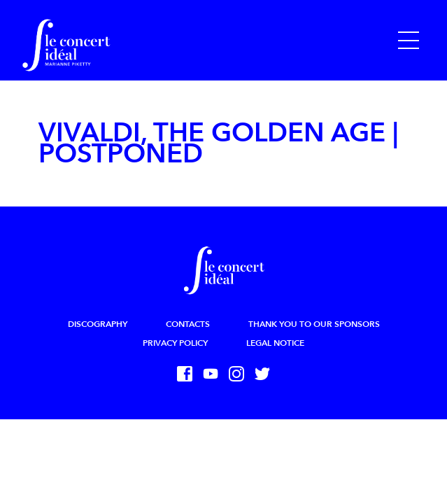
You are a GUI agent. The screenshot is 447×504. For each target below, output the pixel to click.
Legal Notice (275, 343)
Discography (98, 324)
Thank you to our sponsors (314, 324)
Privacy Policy (175, 343)
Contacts (188, 324)
